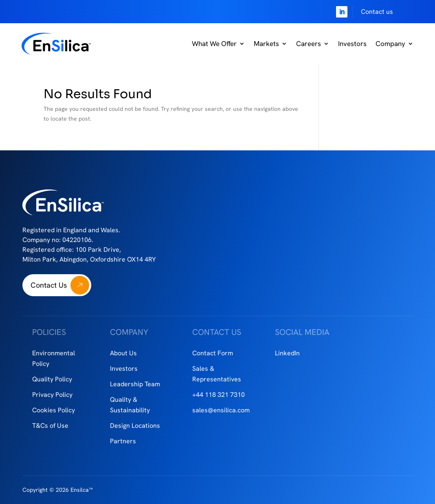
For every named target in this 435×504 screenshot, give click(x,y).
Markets (266, 44)
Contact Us (49, 285)
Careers (309, 44)
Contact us (377, 12)
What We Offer (214, 44)
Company (390, 44)
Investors (352, 44)
